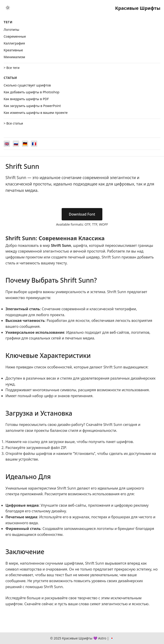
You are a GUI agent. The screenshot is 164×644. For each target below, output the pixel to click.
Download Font (82, 214)
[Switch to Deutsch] (25, 144)
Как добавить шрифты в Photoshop (32, 92)
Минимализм (14, 57)
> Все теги (12, 68)
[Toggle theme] (8, 8)
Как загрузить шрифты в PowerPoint (32, 106)
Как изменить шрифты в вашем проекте (36, 113)
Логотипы (11, 30)
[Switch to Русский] (16, 144)
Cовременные (15, 36)
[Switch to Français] (34, 144)
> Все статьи (13, 123)
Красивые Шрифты (138, 8)
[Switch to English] (7, 144)
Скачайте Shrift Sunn (104, 425)
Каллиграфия (14, 43)
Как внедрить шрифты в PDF (26, 99)
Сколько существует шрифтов (27, 85)
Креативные (13, 50)
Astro (102, 638)
